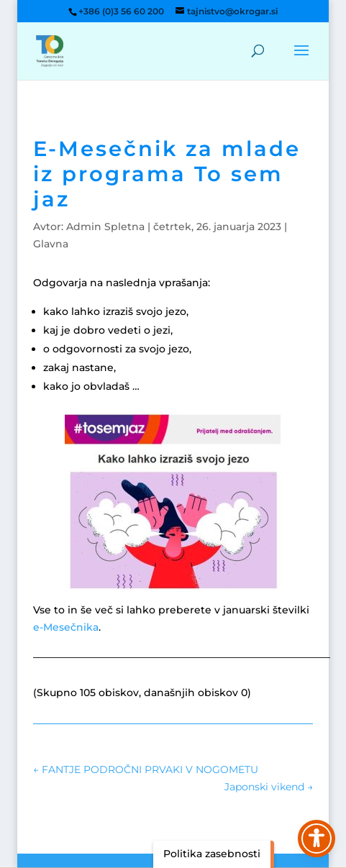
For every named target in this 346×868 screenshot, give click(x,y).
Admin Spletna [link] (105, 227)
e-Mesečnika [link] (66, 627)
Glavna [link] (51, 244)
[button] (301, 60)
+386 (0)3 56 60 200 (121, 11)
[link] (50, 50)
